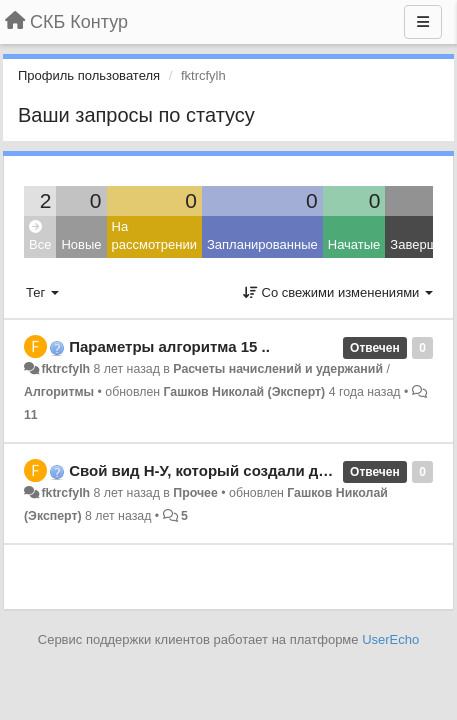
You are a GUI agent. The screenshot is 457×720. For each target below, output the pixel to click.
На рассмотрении (154, 236)
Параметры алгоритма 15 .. (169, 346)
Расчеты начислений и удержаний (278, 369)
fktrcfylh (65, 369)
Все (40, 236)
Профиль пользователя (89, 75)
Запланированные (262, 244)
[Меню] (423, 22)
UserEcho (390, 639)
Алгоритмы (59, 392)
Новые (81, 244)
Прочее (195, 493)
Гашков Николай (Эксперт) (245, 392)
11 (31, 415)
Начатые (354, 244)
